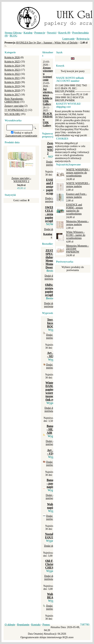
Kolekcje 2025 (12, 62)
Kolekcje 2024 (12, 66)
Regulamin (23, 625)
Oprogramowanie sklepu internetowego (41, 637)
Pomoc (46, 625)
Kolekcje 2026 (12, 57)
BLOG (13, 36)
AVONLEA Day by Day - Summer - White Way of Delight (47, 43)
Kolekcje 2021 (12, 78)
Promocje (40, 33)
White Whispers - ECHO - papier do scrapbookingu (76, 235)
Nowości (52, 33)
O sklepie (10, 625)
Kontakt (36, 625)
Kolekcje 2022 (12, 74)
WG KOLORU (12, 114)
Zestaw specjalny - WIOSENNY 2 (21, 180)
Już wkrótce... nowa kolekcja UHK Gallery (48, 97)
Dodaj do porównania (52, 163)
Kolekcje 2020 (12, 82)
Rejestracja (83, 39)
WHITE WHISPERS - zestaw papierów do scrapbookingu (78, 173)
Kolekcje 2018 (12, 90)
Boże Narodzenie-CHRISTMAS (14, 100)
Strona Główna (13, 33)
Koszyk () (64, 33)
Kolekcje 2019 (12, 86)
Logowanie (68, 39)
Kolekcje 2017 (12, 95)
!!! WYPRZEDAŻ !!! (16, 110)
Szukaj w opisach (23, 133)
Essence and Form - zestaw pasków (77, 196)
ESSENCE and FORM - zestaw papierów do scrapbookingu (74, 209)
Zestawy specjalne (14, 106)
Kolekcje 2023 (12, 70)
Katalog (28, 33)
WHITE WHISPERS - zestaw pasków (78, 185)
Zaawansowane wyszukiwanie (21, 136)
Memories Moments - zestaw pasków (77, 223)
